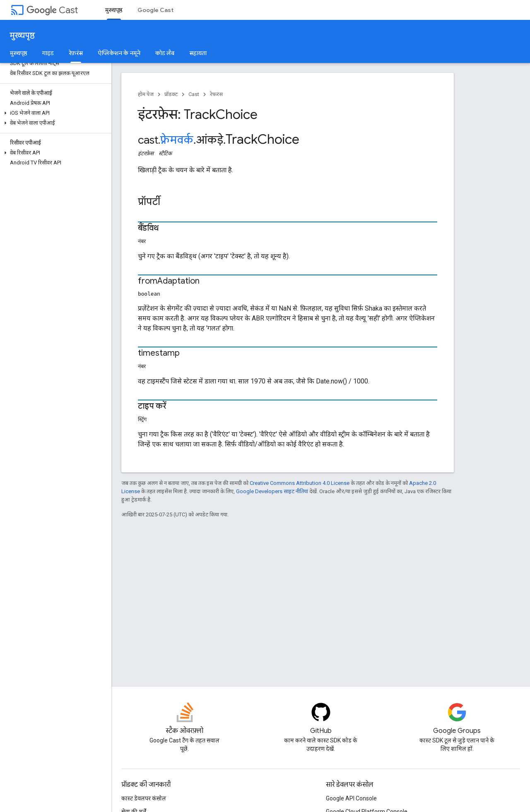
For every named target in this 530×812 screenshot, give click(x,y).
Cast (52, 10)
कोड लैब (165, 53)
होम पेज (146, 94)
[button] (54, 113)
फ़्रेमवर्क (177, 140)
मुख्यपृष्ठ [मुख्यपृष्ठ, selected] (114, 10)
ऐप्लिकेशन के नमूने (119, 53)
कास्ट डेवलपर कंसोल (144, 798)
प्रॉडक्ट (171, 94)
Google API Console (351, 798)
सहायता (198, 53)
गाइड (48, 53)
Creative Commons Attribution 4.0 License (300, 483)
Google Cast (155, 10)
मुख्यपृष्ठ (22, 35)
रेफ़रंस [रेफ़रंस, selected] (76, 53)
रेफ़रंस (216, 94)
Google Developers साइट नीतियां (272, 491)
